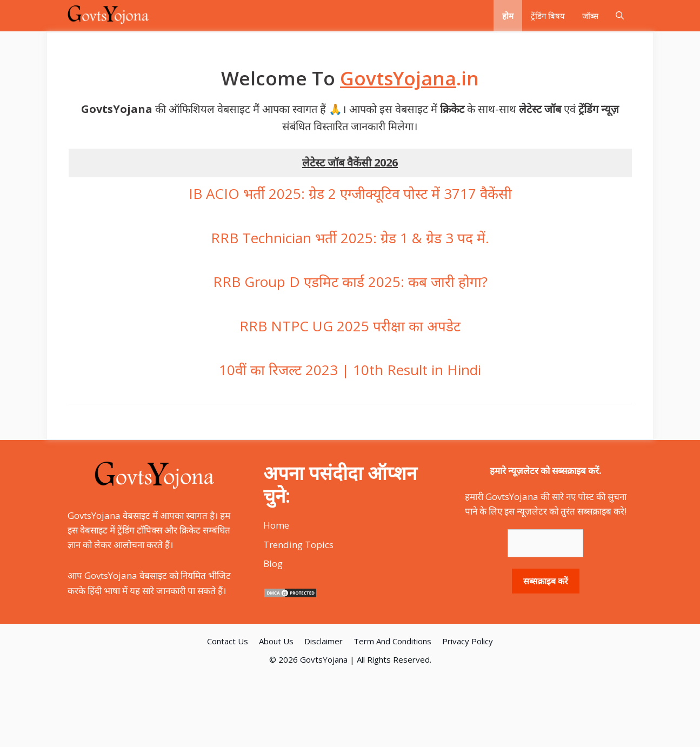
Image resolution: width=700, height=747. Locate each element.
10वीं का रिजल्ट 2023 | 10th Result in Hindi (350, 370)
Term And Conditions (392, 641)
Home (276, 525)
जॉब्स (590, 16)
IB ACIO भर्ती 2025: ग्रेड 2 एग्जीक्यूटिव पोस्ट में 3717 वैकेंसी (350, 194)
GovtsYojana (324, 659)
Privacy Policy (468, 641)
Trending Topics (298, 545)
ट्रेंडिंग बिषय (548, 16)
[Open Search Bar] (620, 16)
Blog (273, 563)
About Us (276, 641)
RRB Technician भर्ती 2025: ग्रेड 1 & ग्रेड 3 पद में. (350, 238)
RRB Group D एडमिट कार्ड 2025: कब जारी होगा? (350, 282)
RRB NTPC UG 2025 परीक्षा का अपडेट (350, 326)
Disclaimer (324, 641)
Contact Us (228, 641)
